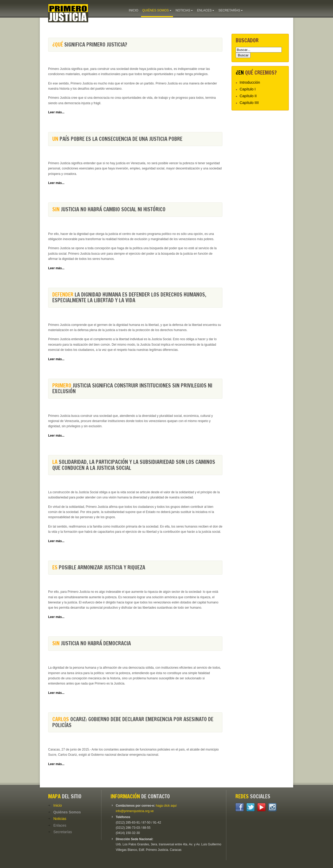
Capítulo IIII (249, 103)
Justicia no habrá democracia (92, 643)
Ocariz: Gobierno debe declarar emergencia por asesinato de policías (133, 722)
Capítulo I (248, 89)
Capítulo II (248, 96)
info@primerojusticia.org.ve (135, 811)
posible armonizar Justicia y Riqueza (99, 567)
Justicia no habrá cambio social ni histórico (109, 209)
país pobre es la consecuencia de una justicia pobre (117, 139)
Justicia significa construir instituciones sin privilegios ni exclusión (132, 388)
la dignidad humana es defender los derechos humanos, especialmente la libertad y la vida (129, 297)
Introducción (250, 82)
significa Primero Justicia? (90, 45)
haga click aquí (166, 806)
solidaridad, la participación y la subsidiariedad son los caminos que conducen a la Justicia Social (134, 465)
